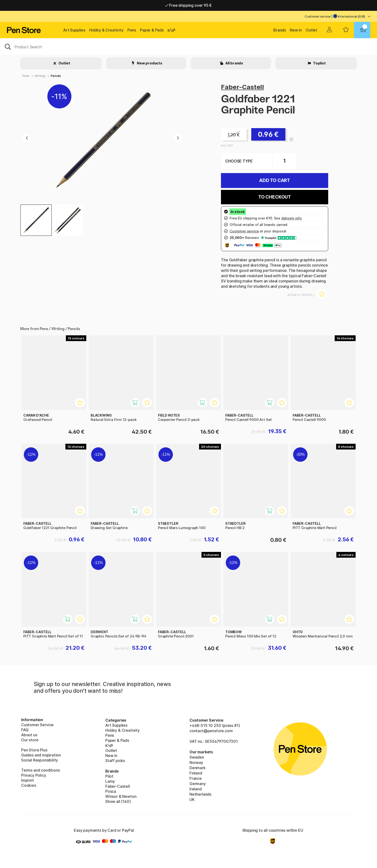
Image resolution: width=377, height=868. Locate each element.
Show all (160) (118, 801)
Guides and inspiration (41, 755)
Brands (280, 30)
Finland (196, 773)
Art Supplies (74, 30)
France (196, 778)
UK (192, 799)
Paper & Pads (152, 30)
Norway (196, 762)
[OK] (188, 46)
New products (149, 63)
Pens (132, 30)
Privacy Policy (34, 775)
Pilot (109, 776)
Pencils (56, 76)
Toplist (319, 63)
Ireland (196, 789)
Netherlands (200, 794)
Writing (40, 76)
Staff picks (115, 761)
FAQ (25, 730)
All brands (234, 63)
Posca (111, 791)
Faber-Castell (242, 87)
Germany (198, 784)
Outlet (311, 30)
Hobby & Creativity (106, 30)
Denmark (198, 768)
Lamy (110, 781)
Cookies (29, 785)
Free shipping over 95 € (189, 5)
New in (296, 30)
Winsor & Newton (121, 796)
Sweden (197, 757)
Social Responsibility (40, 760)
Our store (30, 740)
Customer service (318, 16)
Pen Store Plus (34, 750)
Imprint (28, 780)
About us (29, 735)
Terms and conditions (40, 770)
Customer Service (37, 725)
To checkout (275, 197)
